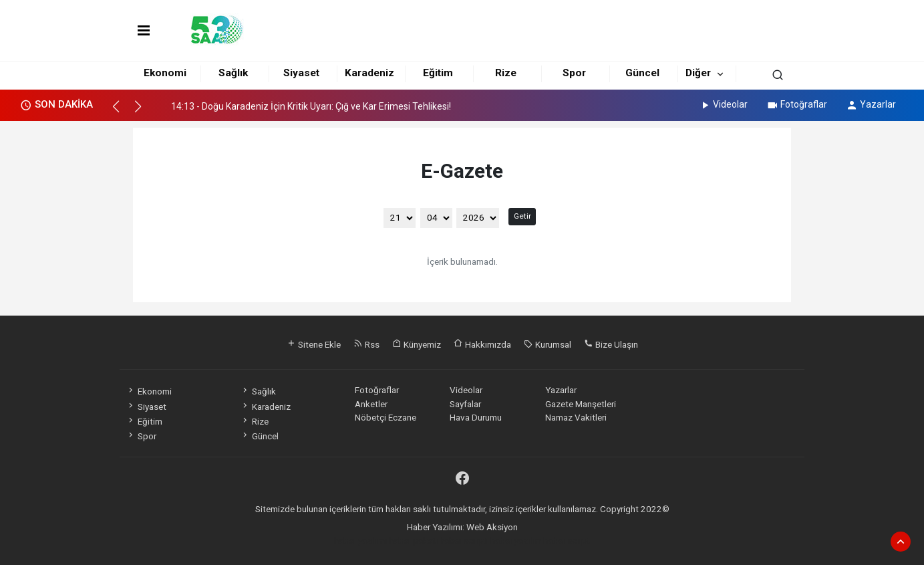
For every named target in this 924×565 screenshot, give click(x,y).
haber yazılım (516, 540)
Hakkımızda (482, 344)
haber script (567, 540)
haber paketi (413, 540)
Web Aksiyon (492, 527)
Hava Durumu (476, 417)
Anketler (371, 404)
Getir (522, 216)
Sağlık (233, 73)
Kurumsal (548, 344)
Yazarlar (871, 104)
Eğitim (438, 73)
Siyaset (301, 73)
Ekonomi (165, 73)
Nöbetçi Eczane (386, 417)
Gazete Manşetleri (581, 404)
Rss (366, 344)
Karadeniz (369, 73)
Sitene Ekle (314, 344)
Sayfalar (465, 404)
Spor (574, 73)
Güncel (642, 73)
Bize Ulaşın (611, 344)
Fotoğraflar (797, 104)
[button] (122, 112)
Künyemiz (417, 344)
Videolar (723, 104)
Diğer (698, 73)
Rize (506, 73)
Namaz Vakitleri (576, 417)
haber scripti (464, 540)
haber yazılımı (360, 540)
